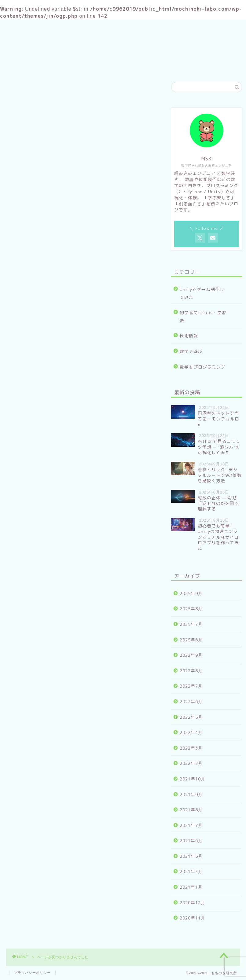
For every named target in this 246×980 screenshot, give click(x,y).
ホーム (80, 66)
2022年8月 (191, 671)
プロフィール (116, 66)
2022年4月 (191, 732)
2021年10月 (193, 779)
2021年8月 (191, 810)
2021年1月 (191, 887)
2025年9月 (191, 593)
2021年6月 (191, 841)
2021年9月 (191, 794)
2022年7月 (191, 686)
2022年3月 (191, 748)
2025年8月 (191, 609)
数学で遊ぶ (37, 373)
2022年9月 (191, 655)
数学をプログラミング (50, 381)
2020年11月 (193, 918)
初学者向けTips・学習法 (53, 356)
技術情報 (35, 364)
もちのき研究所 (123, 39)
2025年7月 (191, 624)
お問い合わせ (159, 66)
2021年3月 (191, 871)
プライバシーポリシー (32, 973)
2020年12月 (193, 903)
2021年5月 (191, 856)
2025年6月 (191, 640)
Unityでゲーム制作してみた (57, 348)
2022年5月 (191, 717)
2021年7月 (191, 825)
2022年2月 (191, 763)
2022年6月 (191, 701)
